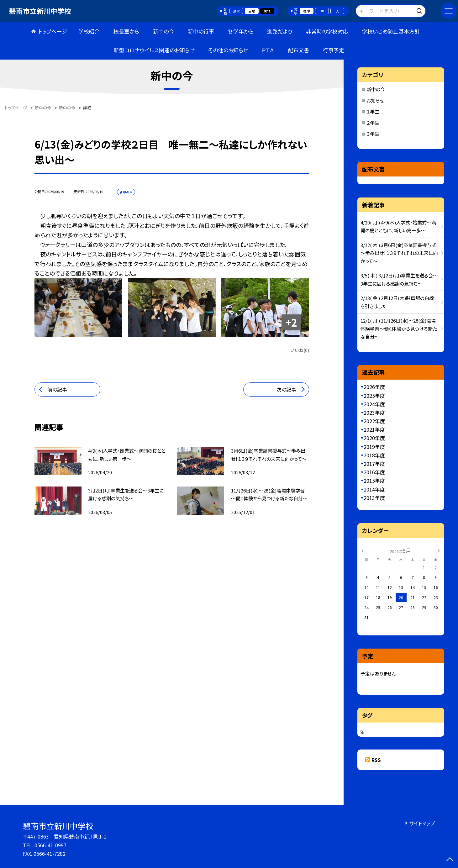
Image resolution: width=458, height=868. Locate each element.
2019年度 (374, 447)
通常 (236, 11)
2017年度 (374, 464)
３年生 (373, 134)
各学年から (241, 31)
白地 (252, 11)
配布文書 (298, 50)
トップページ (53, 31)
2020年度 (374, 438)
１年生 (373, 111)
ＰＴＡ (268, 50)
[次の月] (439, 550)
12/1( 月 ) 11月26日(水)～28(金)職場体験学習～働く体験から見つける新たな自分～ (399, 329)
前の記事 (57, 389)
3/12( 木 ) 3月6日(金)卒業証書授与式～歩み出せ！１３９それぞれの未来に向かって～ (399, 253)
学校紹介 (89, 31)
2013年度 (374, 498)
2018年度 (374, 455)
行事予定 (334, 50)
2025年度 (374, 396)
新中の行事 (201, 31)
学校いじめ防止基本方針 (391, 31)
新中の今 (163, 31)
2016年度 (374, 472)
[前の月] (363, 550)
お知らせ (375, 100)
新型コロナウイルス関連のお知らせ (154, 50)
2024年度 (374, 404)
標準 (307, 11)
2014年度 (374, 489)
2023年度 (374, 413)
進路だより (280, 31)
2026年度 (374, 387)
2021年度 (374, 429)
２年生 (373, 123)
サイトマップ (422, 823)
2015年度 (374, 481)
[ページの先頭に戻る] (450, 860)
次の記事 (286, 389)
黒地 (267, 11)
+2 (291, 322)
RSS (376, 760)
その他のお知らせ (228, 50)
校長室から (126, 31)
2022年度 (374, 421)
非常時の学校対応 (327, 31)
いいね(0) (300, 350)
